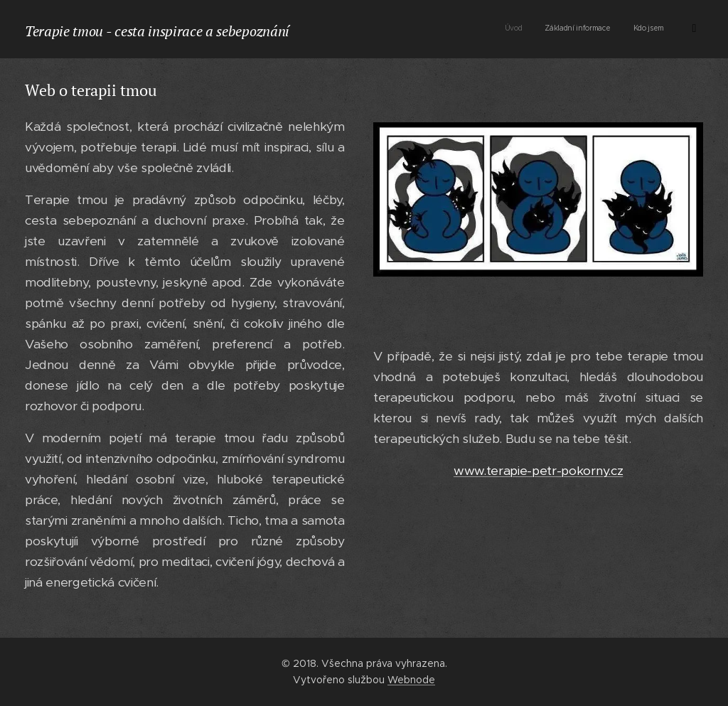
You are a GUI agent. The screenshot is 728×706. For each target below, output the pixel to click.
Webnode (411, 680)
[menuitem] (593, 29)
